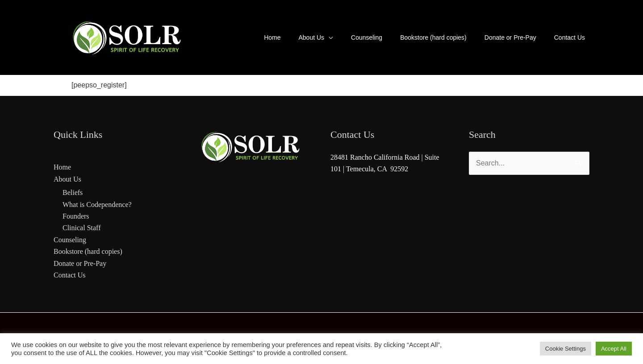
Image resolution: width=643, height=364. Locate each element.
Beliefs (73, 192)
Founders (76, 216)
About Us (67, 179)
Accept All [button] (614, 349)
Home (62, 167)
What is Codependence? (97, 205)
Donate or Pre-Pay (80, 263)
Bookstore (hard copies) (88, 251)
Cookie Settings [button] (566, 349)
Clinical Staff (81, 228)
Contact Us (70, 275)
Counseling (70, 240)
